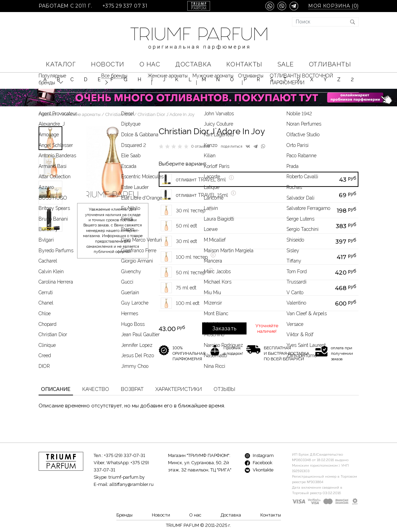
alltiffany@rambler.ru (132, 484)
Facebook (259, 463)
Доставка (193, 64)
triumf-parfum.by (127, 477)
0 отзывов (201, 146)
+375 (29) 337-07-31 (124, 455)
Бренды (124, 515)
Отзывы (224, 389)
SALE (286, 64)
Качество (96, 389)
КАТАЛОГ (61, 64)
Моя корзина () (333, 6)
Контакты (244, 64)
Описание (56, 389)
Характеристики (179, 389)
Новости (108, 64)
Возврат (132, 389)
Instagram (259, 455)
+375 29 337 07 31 (125, 6)
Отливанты (330, 64)
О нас (150, 64)
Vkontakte (259, 470)
